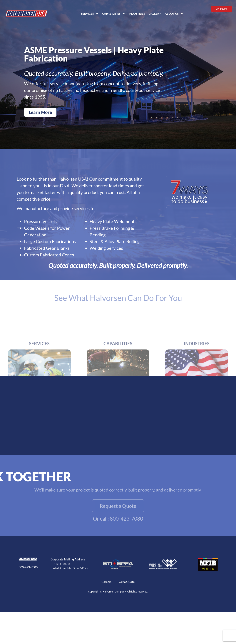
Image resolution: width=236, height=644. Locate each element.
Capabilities (114, 14)
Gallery (155, 14)
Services (90, 14)
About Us (174, 14)
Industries (137, 14)
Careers (106, 582)
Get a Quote (127, 582)
